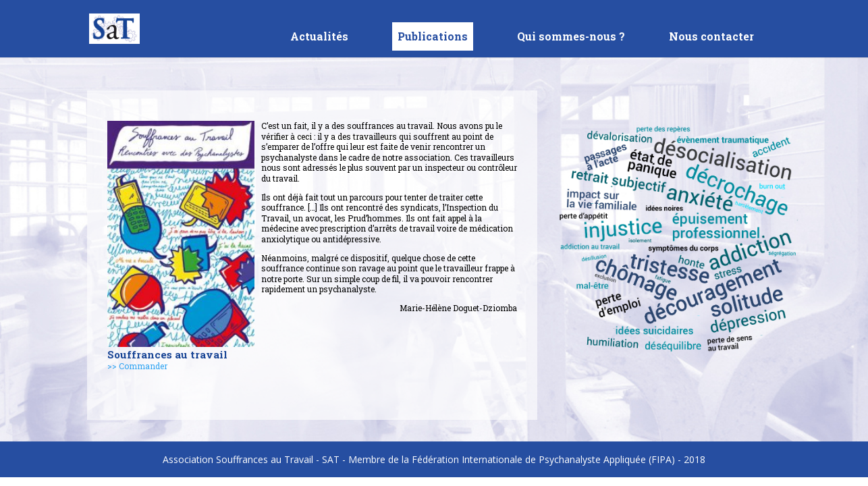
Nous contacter (711, 37)
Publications (433, 36)
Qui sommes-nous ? (571, 37)
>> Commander (137, 366)
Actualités (319, 37)
